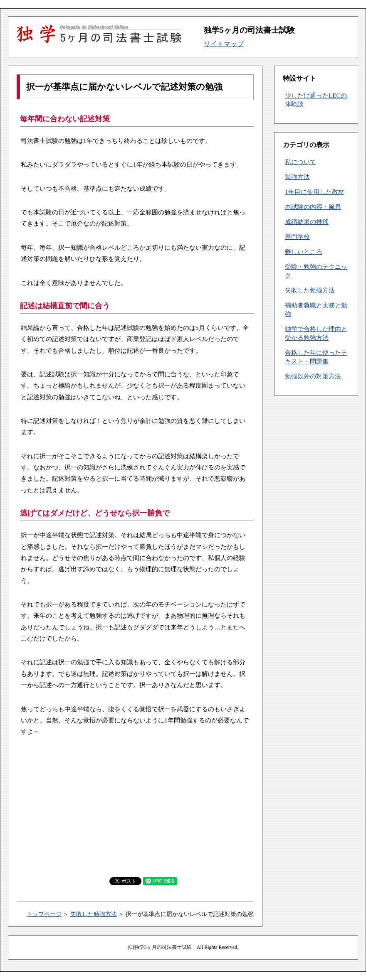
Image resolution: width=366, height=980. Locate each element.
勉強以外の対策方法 (313, 376)
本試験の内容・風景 (313, 207)
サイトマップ (224, 44)
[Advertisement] (137, 806)
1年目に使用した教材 (315, 192)
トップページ (44, 914)
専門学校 (297, 237)
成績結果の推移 (307, 222)
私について (300, 162)
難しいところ (304, 252)
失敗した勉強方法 (94, 914)
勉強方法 (297, 177)
